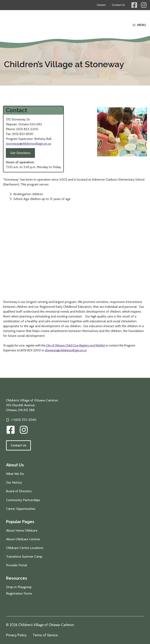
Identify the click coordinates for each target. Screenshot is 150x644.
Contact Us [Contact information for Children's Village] (118, 5)
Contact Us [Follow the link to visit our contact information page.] (18, 445)
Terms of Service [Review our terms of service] (45, 635)
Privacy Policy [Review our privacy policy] (16, 635)
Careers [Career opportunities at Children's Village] (101, 5)
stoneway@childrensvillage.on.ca (28, 144)
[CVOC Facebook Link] (11, 430)
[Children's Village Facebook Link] (134, 5)
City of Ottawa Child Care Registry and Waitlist (76, 345)
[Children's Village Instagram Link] (144, 5)
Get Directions (20, 153)
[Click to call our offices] (21, 420)
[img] (24, 430)
